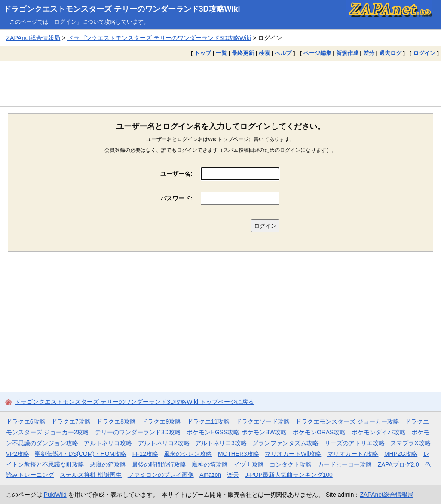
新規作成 (347, 53)
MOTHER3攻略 (239, 454)
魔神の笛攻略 (210, 464)
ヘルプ (283, 53)
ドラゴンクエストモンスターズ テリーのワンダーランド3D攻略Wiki (122, 9)
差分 (369, 53)
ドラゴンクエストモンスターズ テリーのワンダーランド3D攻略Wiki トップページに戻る (134, 402)
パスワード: (176, 198)
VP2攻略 (18, 454)
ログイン (424, 53)
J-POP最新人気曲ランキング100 (289, 475)
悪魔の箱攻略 (108, 464)
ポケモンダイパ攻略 (379, 432)
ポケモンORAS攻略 (319, 432)
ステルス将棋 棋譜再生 (91, 475)
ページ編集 (317, 53)
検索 (264, 53)
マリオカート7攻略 (353, 454)
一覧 (221, 53)
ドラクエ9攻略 (161, 421)
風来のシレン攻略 (188, 454)
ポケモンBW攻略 (264, 432)
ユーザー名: (176, 174)
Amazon (210, 475)
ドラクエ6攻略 (26, 421)
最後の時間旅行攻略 (159, 464)
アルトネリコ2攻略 (164, 443)
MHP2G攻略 (401, 454)
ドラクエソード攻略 (263, 421)
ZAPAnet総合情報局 (33, 38)
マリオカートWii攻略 (293, 454)
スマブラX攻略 (410, 443)
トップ (203, 53)
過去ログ (390, 53)
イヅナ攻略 (249, 464)
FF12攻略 (145, 454)
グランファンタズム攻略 (285, 443)
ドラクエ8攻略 (116, 421)
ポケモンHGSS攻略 (213, 432)
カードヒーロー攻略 (345, 464)
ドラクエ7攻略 (71, 421)
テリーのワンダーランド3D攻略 (138, 432)
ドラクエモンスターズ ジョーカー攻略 (347, 421)
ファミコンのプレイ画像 (161, 475)
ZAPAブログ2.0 (398, 464)
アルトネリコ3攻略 (221, 443)
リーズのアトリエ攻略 (355, 443)
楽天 (233, 475)
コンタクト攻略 (291, 464)
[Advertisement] (220, 83)
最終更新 (243, 53)
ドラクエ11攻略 (208, 421)
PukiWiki (55, 495)
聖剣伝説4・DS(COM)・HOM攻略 (81, 454)
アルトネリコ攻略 (108, 443)
